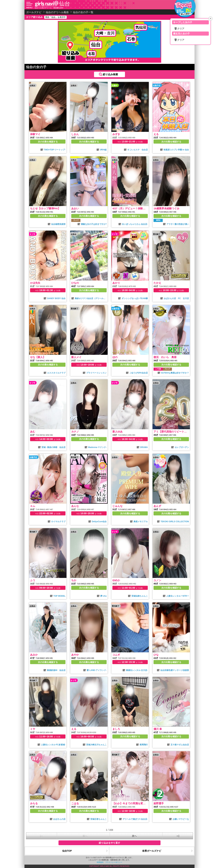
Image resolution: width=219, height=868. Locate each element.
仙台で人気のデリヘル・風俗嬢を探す (49, 8)
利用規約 (100, 862)
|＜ (41, 836)
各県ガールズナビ (152, 851)
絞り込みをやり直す (109, 843)
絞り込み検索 (110, 74)
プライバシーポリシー (114, 862)
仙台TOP (67, 851)
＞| (178, 836)
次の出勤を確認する (48, 142)
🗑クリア (179, 29)
